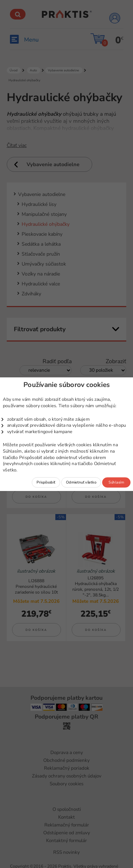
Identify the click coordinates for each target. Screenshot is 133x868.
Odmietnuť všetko (81, 482)
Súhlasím (116, 482)
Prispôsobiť (46, 482)
